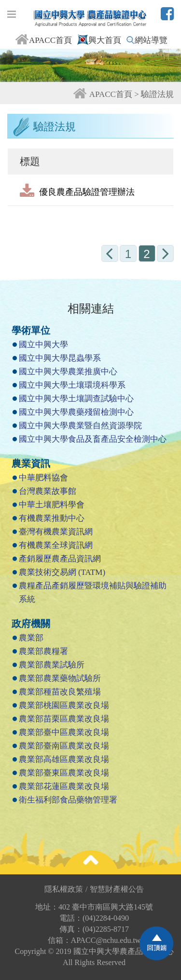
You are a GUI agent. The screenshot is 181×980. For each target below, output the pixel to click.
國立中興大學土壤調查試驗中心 (76, 399)
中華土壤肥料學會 (52, 505)
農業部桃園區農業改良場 (64, 705)
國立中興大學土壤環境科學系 (72, 385)
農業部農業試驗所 (52, 665)
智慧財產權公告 (117, 889)
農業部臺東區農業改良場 (64, 773)
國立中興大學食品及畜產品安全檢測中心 (93, 439)
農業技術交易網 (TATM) (62, 572)
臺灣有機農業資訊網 (56, 532)
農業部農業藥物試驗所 (60, 678)
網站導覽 (147, 40)
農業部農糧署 (43, 651)
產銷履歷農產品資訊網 (60, 559)
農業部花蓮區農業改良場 (64, 786)
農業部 (31, 638)
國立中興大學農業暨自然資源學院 (80, 426)
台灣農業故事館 (48, 491)
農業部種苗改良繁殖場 (60, 692)
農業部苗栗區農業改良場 (64, 719)
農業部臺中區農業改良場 (64, 732)
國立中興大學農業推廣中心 (68, 372)
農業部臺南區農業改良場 (64, 746)
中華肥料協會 (43, 478)
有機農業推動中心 (52, 518)
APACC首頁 (43, 40)
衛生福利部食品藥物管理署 (68, 800)
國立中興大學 (43, 345)
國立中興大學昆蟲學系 (60, 358)
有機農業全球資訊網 (56, 545)
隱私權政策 (66, 889)
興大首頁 (99, 40)
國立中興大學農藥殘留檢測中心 (76, 412)
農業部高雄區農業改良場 (64, 759)
